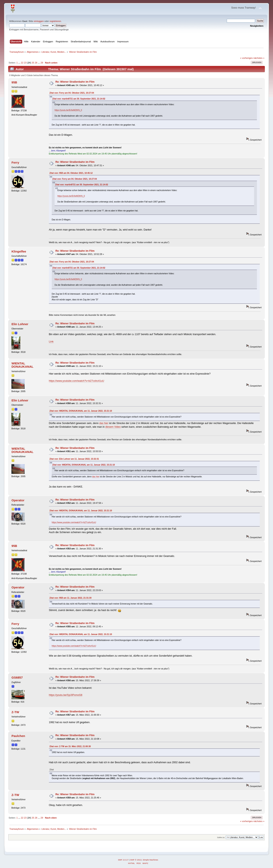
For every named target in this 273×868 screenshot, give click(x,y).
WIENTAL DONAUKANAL (23, 365)
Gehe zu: (221, 837)
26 (36, 63)
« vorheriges (247, 58)
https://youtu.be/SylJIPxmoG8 (66, 695)
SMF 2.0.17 (123, 860)
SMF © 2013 (136, 860)
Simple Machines (150, 860)
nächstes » (259, 58)
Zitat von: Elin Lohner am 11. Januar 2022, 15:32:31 (74, 459)
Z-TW (15, 712)
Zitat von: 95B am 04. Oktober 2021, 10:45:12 (71, 173)
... (20, 63)
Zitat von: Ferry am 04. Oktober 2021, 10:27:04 (72, 93)
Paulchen (18, 736)
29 (42, 63)
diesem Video (113, 427)
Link (51, 342)
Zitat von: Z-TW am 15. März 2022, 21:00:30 (70, 746)
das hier (104, 423)
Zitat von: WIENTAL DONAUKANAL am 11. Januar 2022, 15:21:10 (81, 411)
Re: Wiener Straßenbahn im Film (75, 82)
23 (25, 63)
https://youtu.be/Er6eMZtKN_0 (68, 110)
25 (33, 63)
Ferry (15, 162)
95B (14, 82)
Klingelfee (19, 251)
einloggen (39, 21)
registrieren (55, 21)
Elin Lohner (20, 324)
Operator (18, 500)
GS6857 (17, 677)
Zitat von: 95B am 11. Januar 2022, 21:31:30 (70, 598)
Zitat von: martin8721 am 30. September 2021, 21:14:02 (79, 99)
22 (22, 63)
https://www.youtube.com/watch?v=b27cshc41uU (77, 381)
